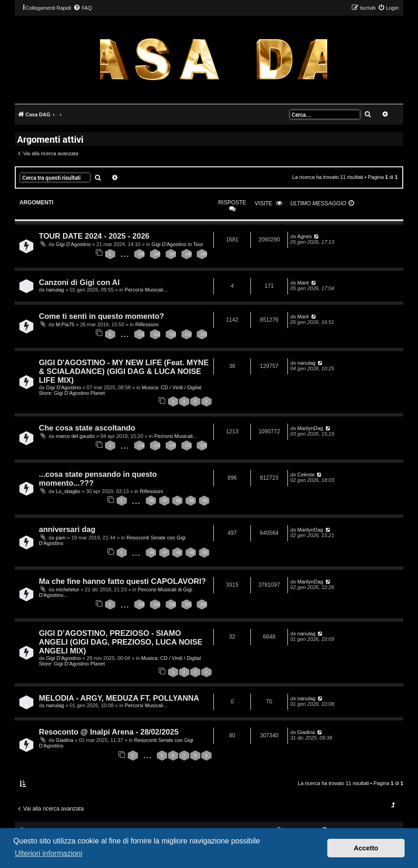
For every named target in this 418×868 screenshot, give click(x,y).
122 (204, 445)
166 (157, 254)
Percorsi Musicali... (146, 290)
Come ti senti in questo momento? (101, 316)
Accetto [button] (366, 848)
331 (189, 604)
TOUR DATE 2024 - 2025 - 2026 (94, 236)
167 (173, 254)
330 (173, 604)
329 (157, 604)
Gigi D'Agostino (73, 244)
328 (141, 604)
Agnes (304, 236)
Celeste (306, 475)
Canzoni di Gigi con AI (79, 282)
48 (178, 552)
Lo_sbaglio (68, 491)
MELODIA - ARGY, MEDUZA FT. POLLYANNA (119, 698)
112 (157, 334)
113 (173, 334)
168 (189, 254)
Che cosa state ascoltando (87, 428)
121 (189, 445)
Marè (303, 283)
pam (60, 538)
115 (204, 334)
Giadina (64, 740)
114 (189, 334)
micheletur (67, 589)
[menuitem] (82, 8)
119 (157, 445)
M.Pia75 (65, 324)
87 (165, 501)
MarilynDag (310, 428)
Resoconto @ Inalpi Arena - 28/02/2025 (109, 732)
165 (141, 254)
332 (204, 604)
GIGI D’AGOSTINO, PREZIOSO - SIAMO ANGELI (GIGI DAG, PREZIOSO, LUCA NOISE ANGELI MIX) (121, 642)
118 (141, 445)
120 (173, 445)
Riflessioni (147, 324)
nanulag (55, 290)
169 (204, 254)
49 (192, 552)
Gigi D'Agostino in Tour (177, 244)
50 (205, 552)
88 (178, 501)
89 (192, 501)
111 (141, 334)
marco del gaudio (75, 436)
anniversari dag (67, 529)
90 (205, 501)
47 (165, 552)
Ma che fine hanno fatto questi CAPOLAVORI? (122, 581)
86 (152, 501)
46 (152, 552)
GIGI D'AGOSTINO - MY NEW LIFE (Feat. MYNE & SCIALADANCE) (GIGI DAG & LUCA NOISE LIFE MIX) (124, 371)
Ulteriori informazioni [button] (49, 853)
